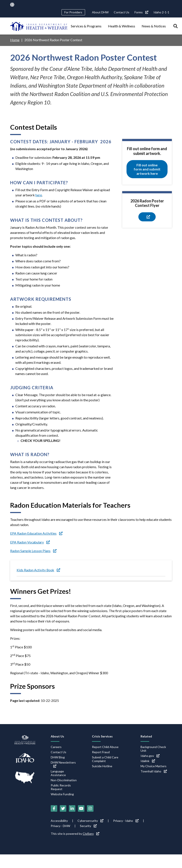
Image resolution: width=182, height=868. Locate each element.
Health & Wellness (122, 26)
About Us (57, 736)
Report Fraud (101, 752)
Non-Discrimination (64, 780)
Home (15, 40)
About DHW (100, 12)
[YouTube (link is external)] (81, 808)
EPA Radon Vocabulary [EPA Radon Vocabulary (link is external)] (30, 542)
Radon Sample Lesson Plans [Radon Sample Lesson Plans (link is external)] (33, 550)
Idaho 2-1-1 (161, 12)
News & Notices (154, 26)
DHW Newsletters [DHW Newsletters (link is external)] (63, 764)
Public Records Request (61, 787)
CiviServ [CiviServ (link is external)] (91, 833)
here (39, 195)
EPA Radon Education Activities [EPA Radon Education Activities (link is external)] (37, 533)
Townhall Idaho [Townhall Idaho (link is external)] (154, 771)
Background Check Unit (153, 748)
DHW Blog (58, 757)
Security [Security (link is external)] (88, 825)
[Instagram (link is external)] (90, 808)
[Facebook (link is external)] (54, 808)
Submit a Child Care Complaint (105, 759)
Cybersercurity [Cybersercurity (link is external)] (90, 820)
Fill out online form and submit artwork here (147, 169)
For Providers (73, 12)
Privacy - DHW (60, 825)
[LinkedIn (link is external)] (72, 808)
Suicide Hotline (102, 766)
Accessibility (59, 820)
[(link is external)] (147, 217)
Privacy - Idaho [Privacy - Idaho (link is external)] (126, 820)
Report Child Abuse (105, 746)
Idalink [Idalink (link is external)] (148, 760)
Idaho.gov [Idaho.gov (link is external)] (150, 755)
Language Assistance (58, 773)
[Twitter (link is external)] (63, 808)
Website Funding (62, 794)
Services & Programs (86, 26)
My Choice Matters (154, 766)
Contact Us (122, 12)
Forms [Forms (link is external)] (141, 12)
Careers (56, 746)
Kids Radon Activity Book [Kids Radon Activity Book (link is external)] (39, 569)
